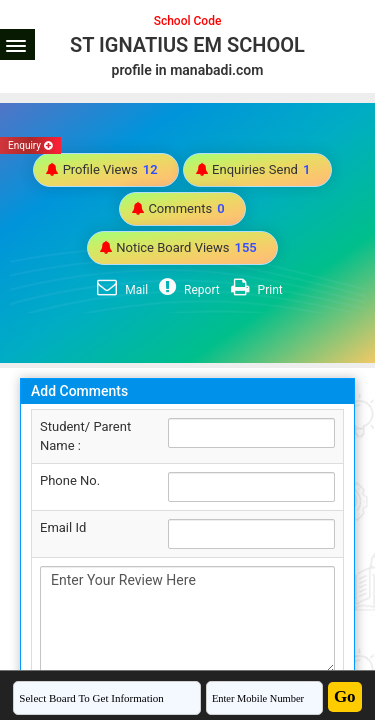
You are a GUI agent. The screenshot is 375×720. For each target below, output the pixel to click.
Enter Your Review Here (187, 620)
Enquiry (30, 145)
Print (254, 290)
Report (187, 290)
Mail (120, 290)
